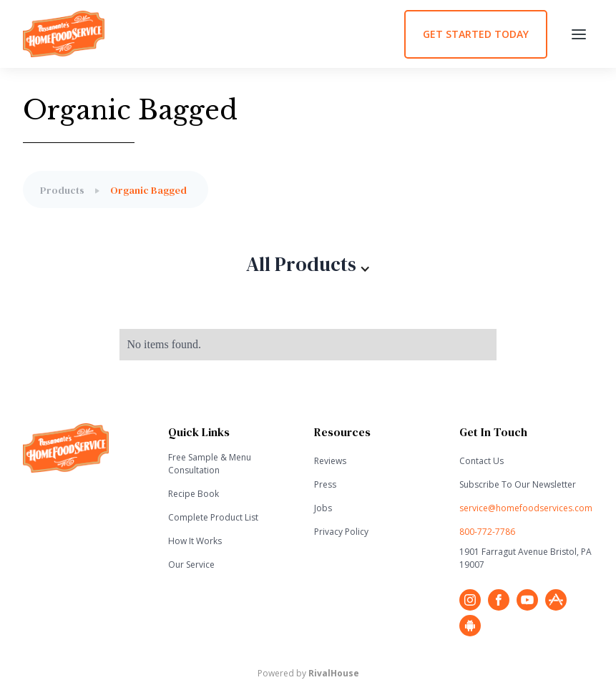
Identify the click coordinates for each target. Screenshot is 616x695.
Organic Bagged (148, 190)
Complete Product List (213, 517)
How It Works (195, 541)
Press (325, 484)
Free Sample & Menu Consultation (210, 464)
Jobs (323, 508)
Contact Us (481, 461)
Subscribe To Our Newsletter (518, 484)
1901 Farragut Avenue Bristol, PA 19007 (525, 558)
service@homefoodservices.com (526, 508)
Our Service (191, 565)
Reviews (330, 461)
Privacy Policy (341, 532)
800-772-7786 (487, 532)
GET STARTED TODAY (476, 34)
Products (62, 190)
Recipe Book (194, 494)
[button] (579, 34)
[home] (214, 34)
